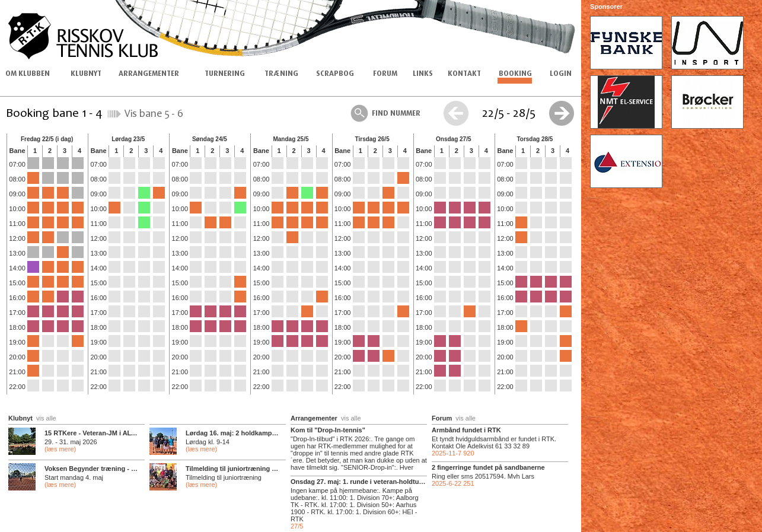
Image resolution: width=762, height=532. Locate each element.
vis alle (46, 418)
